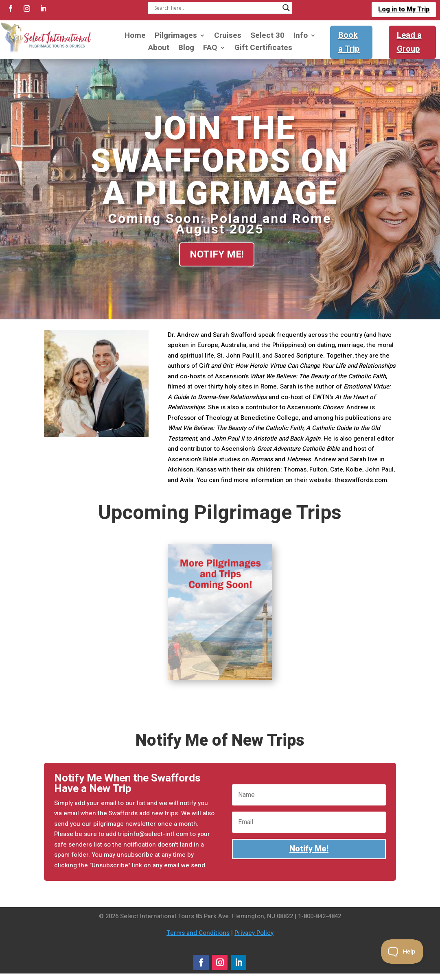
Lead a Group (409, 42)
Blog (186, 49)
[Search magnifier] (286, 8)
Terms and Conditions (198, 933)
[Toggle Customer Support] (402, 952)
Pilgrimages (176, 37)
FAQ (210, 49)
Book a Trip (349, 42)
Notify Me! (217, 254)
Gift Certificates (263, 49)
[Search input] (217, 8)
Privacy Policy (254, 933)
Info (301, 37)
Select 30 (267, 37)
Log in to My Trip (404, 9)
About (159, 49)
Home (135, 37)
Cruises (228, 37)
